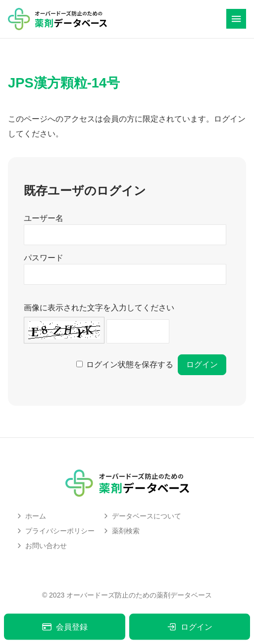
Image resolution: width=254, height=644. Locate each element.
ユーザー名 (44, 218)
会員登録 (65, 627)
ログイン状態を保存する (130, 365)
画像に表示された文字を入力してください (99, 308)
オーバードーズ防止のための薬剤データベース (139, 595)
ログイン (189, 627)
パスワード (44, 258)
